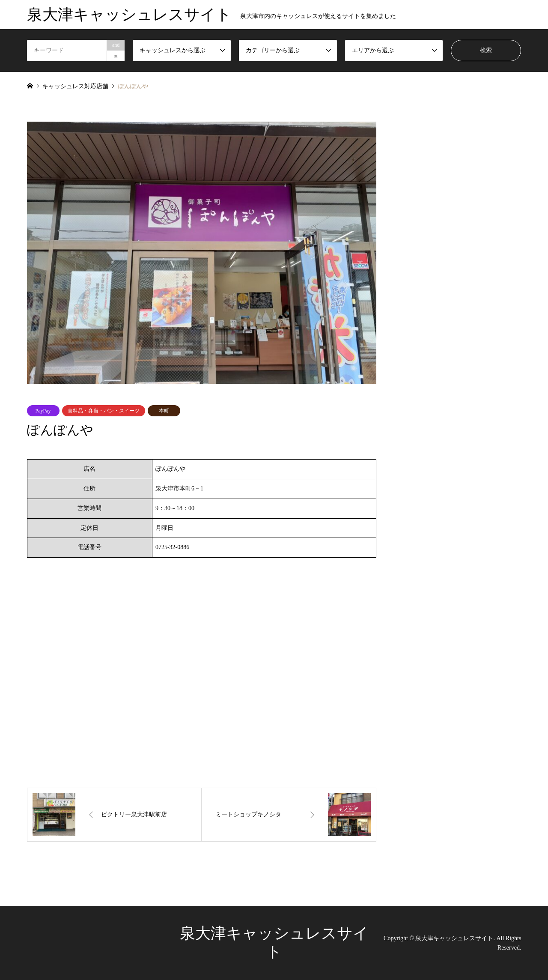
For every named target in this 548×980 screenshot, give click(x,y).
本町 (164, 411)
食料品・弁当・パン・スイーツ (104, 411)
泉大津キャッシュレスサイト (454, 938)
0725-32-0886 (172, 547)
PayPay (43, 411)
